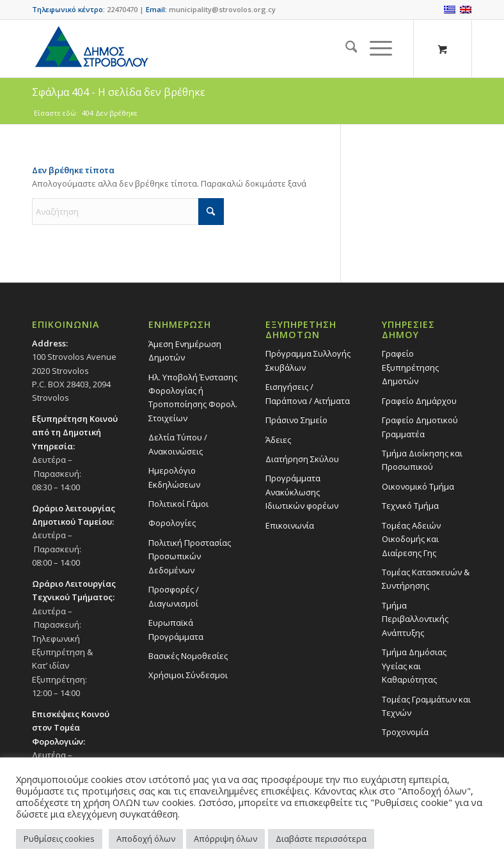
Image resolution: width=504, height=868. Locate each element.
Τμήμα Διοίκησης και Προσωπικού (422, 460)
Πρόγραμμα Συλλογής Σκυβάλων (308, 360)
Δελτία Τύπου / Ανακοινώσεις (178, 444)
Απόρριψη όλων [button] (225, 839)
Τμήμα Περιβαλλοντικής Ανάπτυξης (415, 619)
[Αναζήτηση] (345, 49)
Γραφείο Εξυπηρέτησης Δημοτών (410, 367)
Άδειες (278, 440)
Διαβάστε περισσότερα (321, 839)
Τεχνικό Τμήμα (410, 506)
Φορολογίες (172, 523)
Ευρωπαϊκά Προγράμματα (176, 629)
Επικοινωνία (290, 525)
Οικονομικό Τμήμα (418, 486)
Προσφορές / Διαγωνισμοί (174, 596)
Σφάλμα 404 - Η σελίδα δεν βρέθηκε (119, 92)
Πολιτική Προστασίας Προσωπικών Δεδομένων (190, 556)
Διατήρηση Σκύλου (302, 459)
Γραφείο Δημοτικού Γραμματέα (420, 427)
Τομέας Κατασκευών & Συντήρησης (426, 579)
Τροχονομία (405, 732)
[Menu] (374, 49)
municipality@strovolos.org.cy (222, 9)
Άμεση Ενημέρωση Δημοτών (185, 351)
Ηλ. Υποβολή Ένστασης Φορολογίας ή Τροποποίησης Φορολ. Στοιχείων (193, 398)
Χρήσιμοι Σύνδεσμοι (188, 675)
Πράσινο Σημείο (296, 420)
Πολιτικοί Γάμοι (178, 504)
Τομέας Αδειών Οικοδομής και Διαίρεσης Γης (411, 539)
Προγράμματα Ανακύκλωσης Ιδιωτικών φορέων (302, 492)
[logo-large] (91, 49)
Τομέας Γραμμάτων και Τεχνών (426, 706)
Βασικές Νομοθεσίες (188, 656)
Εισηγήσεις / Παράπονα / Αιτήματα (308, 393)
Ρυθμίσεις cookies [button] (59, 839)
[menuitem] (345, 49)
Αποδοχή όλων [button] (146, 839)
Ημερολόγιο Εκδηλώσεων (174, 477)
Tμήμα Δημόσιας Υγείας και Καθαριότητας (414, 666)
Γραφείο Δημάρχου (419, 401)
